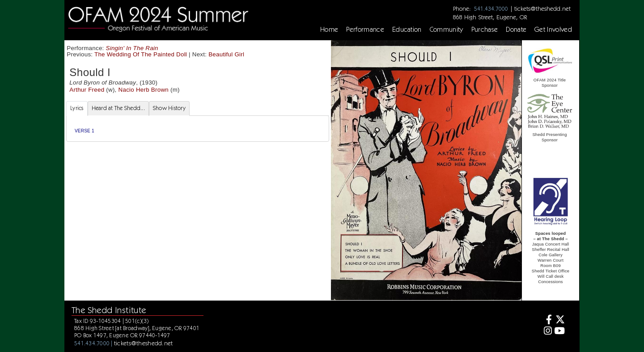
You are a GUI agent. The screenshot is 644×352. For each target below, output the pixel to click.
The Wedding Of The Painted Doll (141, 54)
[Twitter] (560, 320)
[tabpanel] (198, 129)
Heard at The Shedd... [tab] (118, 108)
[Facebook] (547, 320)
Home (329, 30)
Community (447, 30)
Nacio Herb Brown (144, 90)
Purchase (485, 30)
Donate (516, 30)
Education (407, 30)
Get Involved (553, 30)
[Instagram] (547, 332)
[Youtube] (560, 332)
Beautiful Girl (226, 54)
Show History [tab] (169, 108)
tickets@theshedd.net (542, 8)
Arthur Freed (87, 90)
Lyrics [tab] (77, 108)
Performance (365, 30)
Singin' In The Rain (132, 48)
